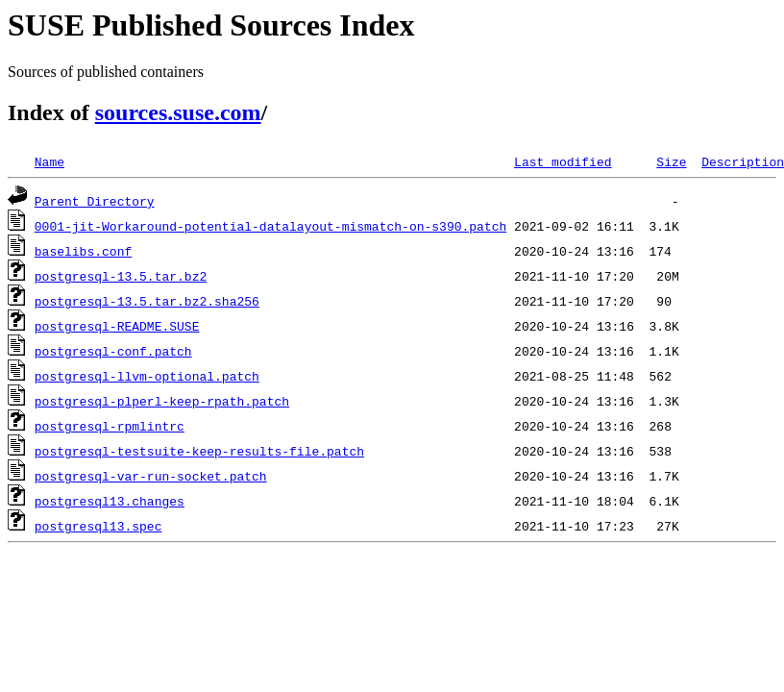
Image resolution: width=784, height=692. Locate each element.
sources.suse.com (178, 112)
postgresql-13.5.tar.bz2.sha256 (147, 301)
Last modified (563, 161)
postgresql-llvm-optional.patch (147, 376)
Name (49, 161)
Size (671, 161)
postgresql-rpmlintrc (110, 426)
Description (743, 161)
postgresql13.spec (98, 526)
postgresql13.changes (110, 501)
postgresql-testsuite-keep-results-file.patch (199, 451)
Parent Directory (95, 201)
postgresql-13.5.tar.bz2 (121, 276)
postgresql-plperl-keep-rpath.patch (162, 401)
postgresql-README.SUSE (117, 326)
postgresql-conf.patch (113, 351)
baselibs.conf (83, 251)
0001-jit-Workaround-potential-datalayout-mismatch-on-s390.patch (270, 226)
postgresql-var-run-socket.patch (151, 476)
